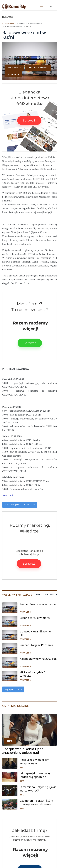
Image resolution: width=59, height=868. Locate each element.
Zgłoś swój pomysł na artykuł (20, 505)
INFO (10, 741)
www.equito (8, 495)
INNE (22, 808)
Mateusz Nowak (38, 67)
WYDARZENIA (14, 68)
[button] (51, 4)
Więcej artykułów (13, 689)
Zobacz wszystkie (46, 595)
